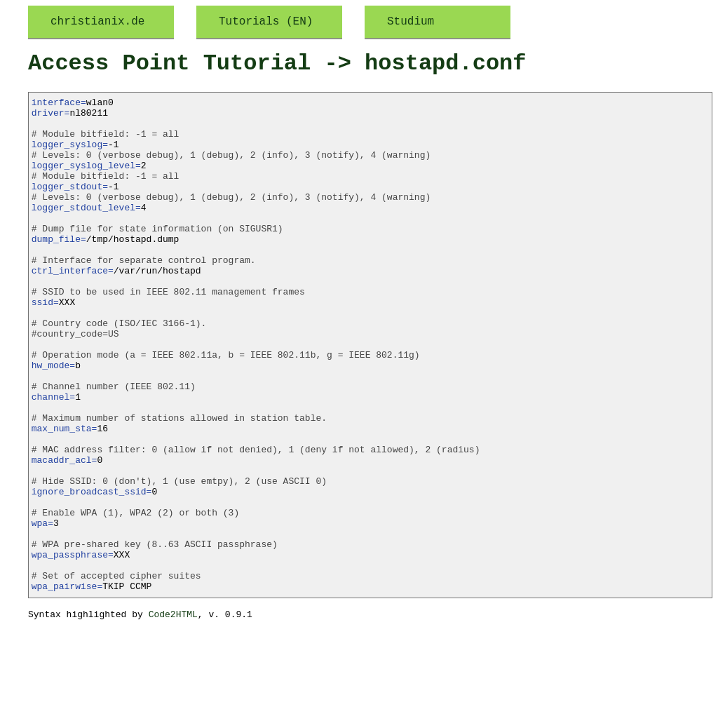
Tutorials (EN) (266, 22)
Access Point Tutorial (169, 63)
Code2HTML (173, 714)
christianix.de (97, 22)
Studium (411, 22)
